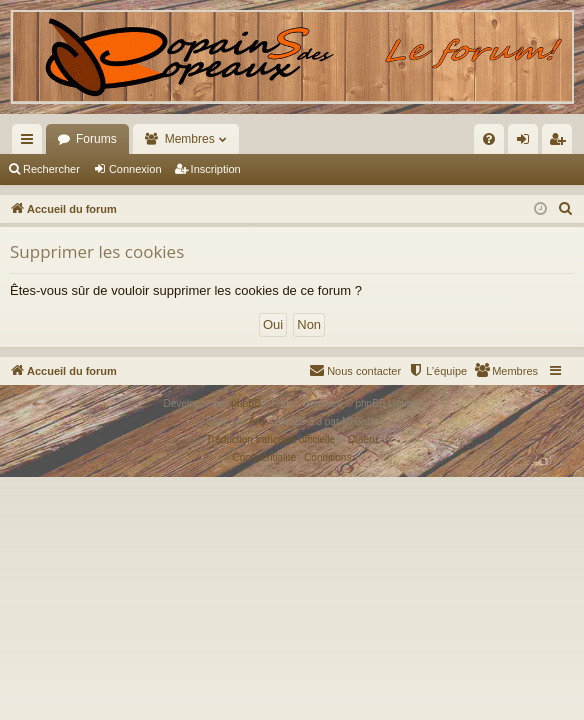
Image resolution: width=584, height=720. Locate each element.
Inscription (216, 169)
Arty (258, 421)
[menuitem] (400, 139)
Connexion (135, 169)
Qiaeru (363, 439)
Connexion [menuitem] (527, 143)
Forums (96, 139)
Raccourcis (31, 143)
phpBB (246, 403)
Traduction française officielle (270, 439)
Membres (190, 139)
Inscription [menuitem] (561, 143)
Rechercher (51, 169)
